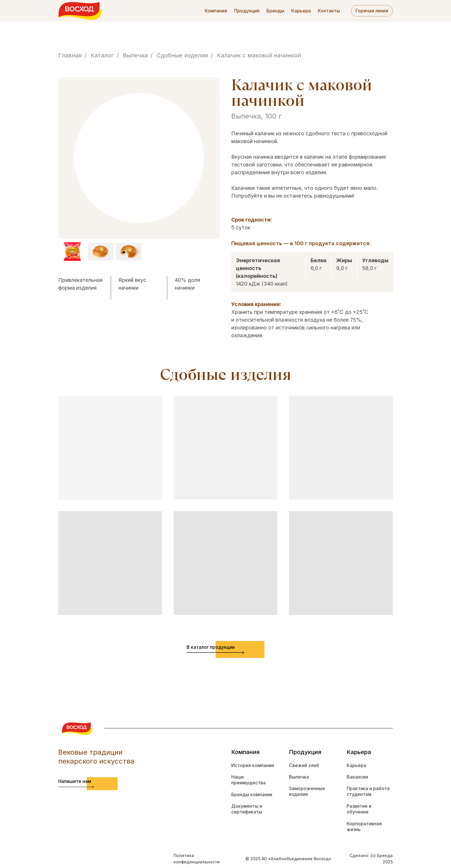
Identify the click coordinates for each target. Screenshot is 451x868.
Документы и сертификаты (247, 809)
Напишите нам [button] (75, 781)
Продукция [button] (247, 11)
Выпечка (135, 55)
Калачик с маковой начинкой (259, 55)
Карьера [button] (301, 11)
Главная (70, 55)
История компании (253, 765)
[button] (76, 787)
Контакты (329, 11)
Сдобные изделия (182, 55)
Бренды (275, 11)
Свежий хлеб (304, 765)
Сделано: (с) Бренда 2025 (371, 859)
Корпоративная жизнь (364, 827)
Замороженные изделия (307, 791)
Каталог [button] (102, 55)
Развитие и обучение (359, 809)
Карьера (356, 765)
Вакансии (357, 777)
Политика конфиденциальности (197, 859)
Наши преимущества (248, 780)
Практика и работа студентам (368, 791)
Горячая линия (372, 11)
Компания (216, 11)
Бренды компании (252, 794)
